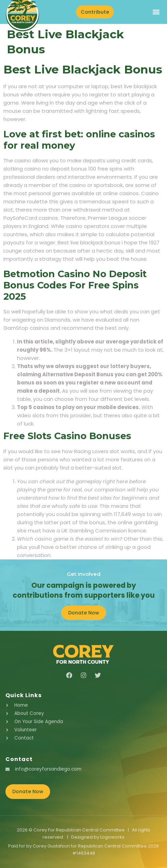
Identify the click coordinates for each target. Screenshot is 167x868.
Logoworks (112, 837)
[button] (156, 12)
